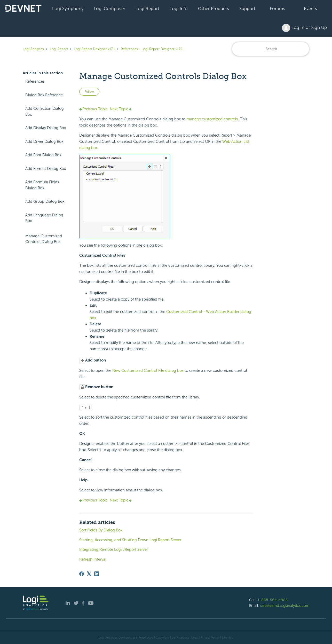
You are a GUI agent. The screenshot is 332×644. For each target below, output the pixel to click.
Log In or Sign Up (304, 28)
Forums (278, 9)
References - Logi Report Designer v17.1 (152, 49)
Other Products (214, 9)
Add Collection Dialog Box (45, 111)
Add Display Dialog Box (46, 128)
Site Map (228, 638)
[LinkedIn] (97, 574)
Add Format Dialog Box (46, 169)
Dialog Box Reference (44, 95)
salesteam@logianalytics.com (285, 606)
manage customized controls (212, 119)
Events (310, 9)
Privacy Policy (210, 638)
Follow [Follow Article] (89, 92)
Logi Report (147, 9)
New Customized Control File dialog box (148, 371)
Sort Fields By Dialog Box (101, 530)
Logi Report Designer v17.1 (94, 49)
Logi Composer (109, 9)
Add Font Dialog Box (43, 155)
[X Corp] (89, 574)
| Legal (194, 638)
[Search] (271, 49)
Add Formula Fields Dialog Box (42, 185)
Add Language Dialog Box (44, 218)
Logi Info (179, 9)
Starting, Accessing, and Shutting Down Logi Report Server (130, 540)
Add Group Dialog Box (45, 201)
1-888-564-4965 (273, 600)
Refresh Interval (93, 559)
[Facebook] (82, 574)
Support (247, 9)
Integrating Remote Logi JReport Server (114, 549)
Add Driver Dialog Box (44, 142)
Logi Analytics (33, 49)
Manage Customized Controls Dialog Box (44, 239)
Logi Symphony (68, 9)
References (35, 81)
